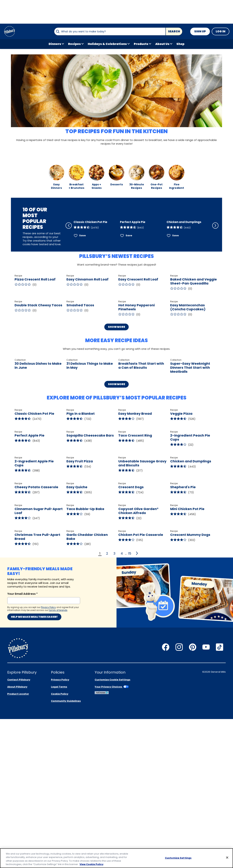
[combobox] (110, 31)
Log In (221, 31)
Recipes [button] (74, 44)
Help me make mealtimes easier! (34, 836)
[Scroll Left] (69, 229)
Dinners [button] (55, 44)
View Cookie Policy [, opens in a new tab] (91, 864)
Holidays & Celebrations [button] (107, 44)
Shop (180, 44)
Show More (116, 381)
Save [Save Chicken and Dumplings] (175, 250)
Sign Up (200, 31)
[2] (137, 772)
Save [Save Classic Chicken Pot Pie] (82, 250)
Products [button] (141, 44)
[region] (116, 858)
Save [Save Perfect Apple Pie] (129, 250)
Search (174, 31)
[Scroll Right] (215, 229)
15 (130, 772)
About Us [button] (162, 44)
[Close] (227, 857)
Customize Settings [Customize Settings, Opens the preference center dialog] (178, 858)
